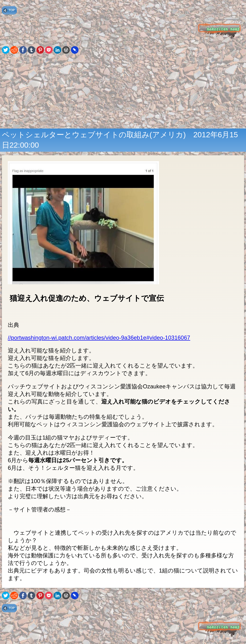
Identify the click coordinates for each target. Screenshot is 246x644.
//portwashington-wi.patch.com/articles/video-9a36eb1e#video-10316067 (99, 338)
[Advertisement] (123, 92)
